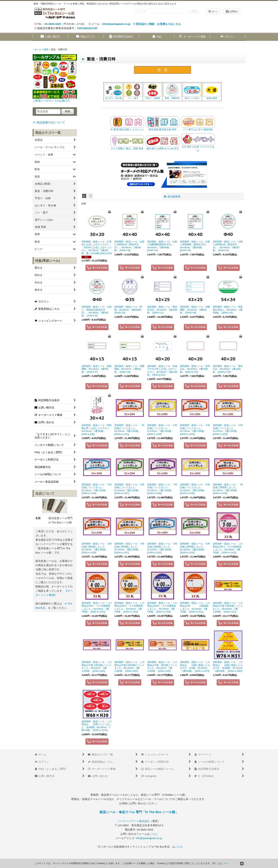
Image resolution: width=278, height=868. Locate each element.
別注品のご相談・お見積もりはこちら (158, 24)
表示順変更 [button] (172, 196)
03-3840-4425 (53, 24)
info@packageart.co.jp (116, 24)
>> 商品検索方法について (49, 122)
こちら (154, 834)
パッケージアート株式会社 (134, 821)
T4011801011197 (87, 28)
